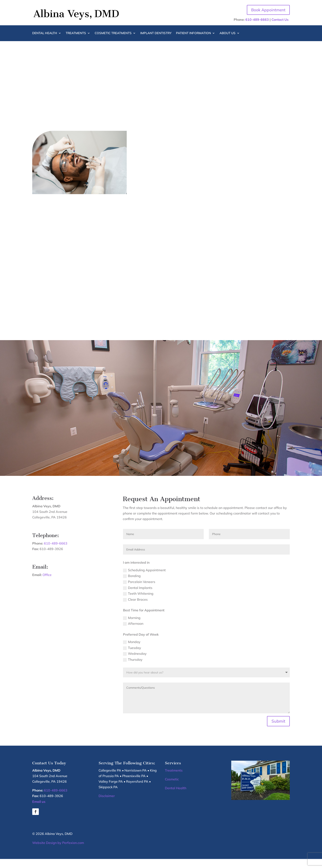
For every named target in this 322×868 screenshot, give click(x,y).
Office (47, 584)
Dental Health (45, 34)
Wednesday (135, 663)
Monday (132, 651)
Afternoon (133, 633)
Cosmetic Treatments (113, 34)
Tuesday (132, 657)
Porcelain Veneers (139, 591)
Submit (278, 730)
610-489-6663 (257, 20)
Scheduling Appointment (144, 579)
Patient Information (193, 34)
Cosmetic (172, 788)
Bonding (132, 585)
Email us (39, 810)
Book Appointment (267, 10)
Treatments (76, 34)
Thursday (133, 669)
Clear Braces (135, 608)
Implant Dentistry (156, 34)
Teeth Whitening (138, 603)
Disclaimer (107, 805)
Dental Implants (138, 597)
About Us (228, 34)
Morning (132, 627)
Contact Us (280, 20)
